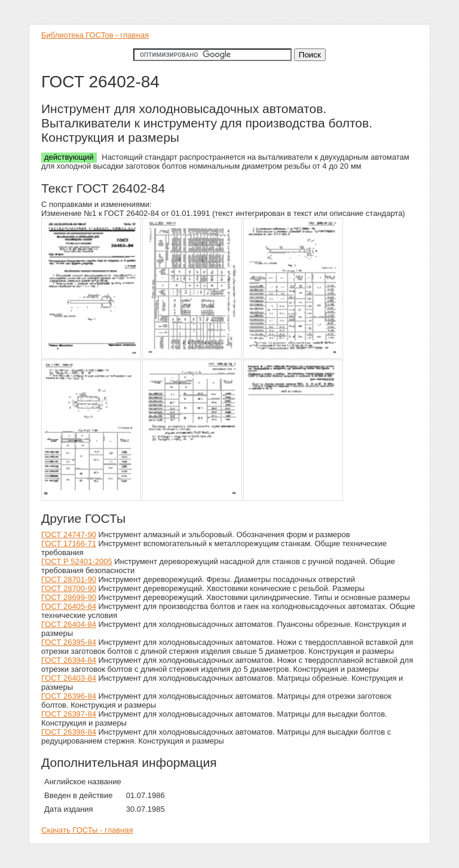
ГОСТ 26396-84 (69, 696)
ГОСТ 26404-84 (69, 624)
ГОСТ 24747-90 (69, 534)
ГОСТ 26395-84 (69, 642)
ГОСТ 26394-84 (69, 660)
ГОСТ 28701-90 (69, 579)
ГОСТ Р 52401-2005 (77, 561)
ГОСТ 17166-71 (69, 543)
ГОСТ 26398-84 (69, 732)
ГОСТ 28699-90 (69, 597)
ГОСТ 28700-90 (69, 588)
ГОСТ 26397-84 (69, 714)
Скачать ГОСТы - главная (87, 830)
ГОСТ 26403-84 (69, 678)
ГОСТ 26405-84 (69, 606)
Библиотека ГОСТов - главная (95, 35)
